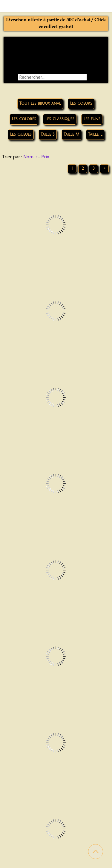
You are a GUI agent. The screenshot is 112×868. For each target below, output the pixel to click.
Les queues (21, 134)
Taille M (71, 134)
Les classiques (60, 119)
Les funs (92, 119)
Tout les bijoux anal (40, 103)
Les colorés (24, 119)
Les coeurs (81, 103)
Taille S (48, 134)
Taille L (95, 134)
